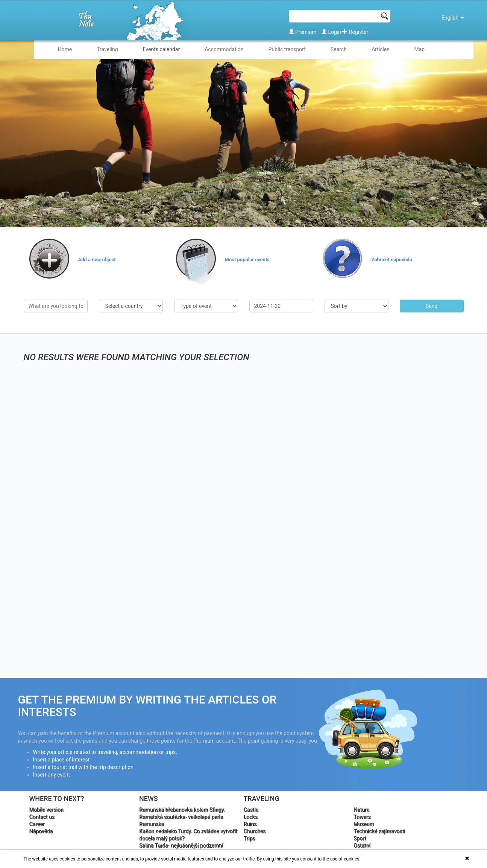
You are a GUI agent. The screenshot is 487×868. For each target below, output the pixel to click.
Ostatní (362, 845)
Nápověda (41, 831)
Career (37, 824)
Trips (250, 838)
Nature (361, 810)
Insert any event (52, 775)
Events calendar (162, 49)
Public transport (287, 49)
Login (332, 32)
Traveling (107, 49)
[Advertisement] (386, 397)
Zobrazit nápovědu (392, 260)
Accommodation (224, 49)
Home (65, 49)
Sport (360, 838)
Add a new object (97, 260)
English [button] (453, 18)
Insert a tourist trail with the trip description (83, 767)
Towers (362, 817)
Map (420, 49)
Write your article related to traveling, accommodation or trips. (105, 752)
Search (339, 49)
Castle (251, 810)
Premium (303, 32)
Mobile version (46, 810)
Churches (255, 831)
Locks (251, 817)
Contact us (42, 817)
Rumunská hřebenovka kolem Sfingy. (182, 810)
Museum (364, 824)
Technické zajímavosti (379, 831)
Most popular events (247, 260)
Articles (381, 49)
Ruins (250, 824)
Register (355, 32)
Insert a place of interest (61, 760)
